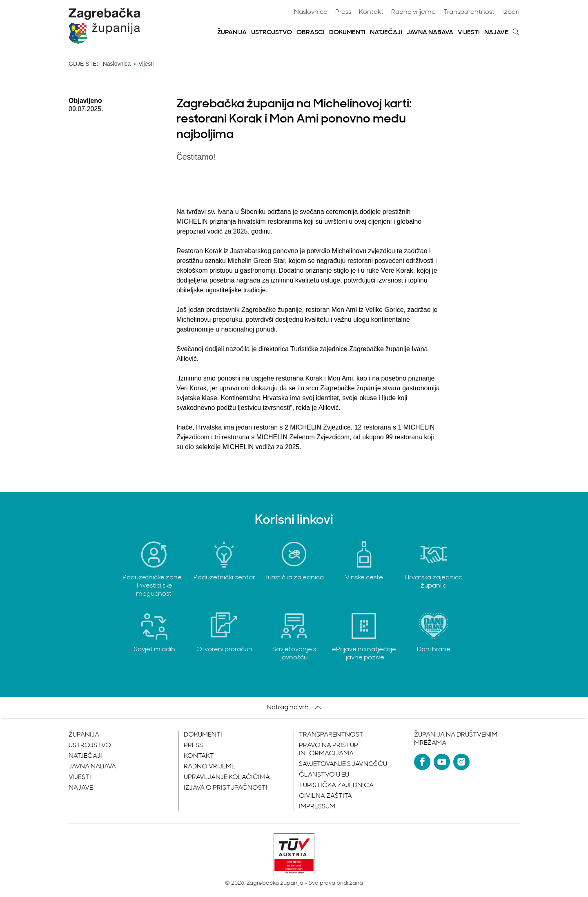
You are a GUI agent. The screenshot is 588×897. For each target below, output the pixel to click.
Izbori (511, 12)
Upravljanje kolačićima (227, 777)
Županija (232, 33)
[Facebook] (422, 762)
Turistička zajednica (336, 786)
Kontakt (371, 12)
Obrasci (311, 33)
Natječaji (386, 33)
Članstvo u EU (324, 775)
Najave (496, 33)
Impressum (317, 807)
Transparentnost (469, 12)
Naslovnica (311, 12)
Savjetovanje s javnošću (343, 764)
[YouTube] (442, 762)
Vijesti (469, 33)
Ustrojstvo (272, 33)
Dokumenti (347, 33)
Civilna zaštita (325, 796)
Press (343, 12)
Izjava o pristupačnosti (226, 788)
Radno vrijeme (413, 12)
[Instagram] (461, 762)
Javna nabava (430, 33)
